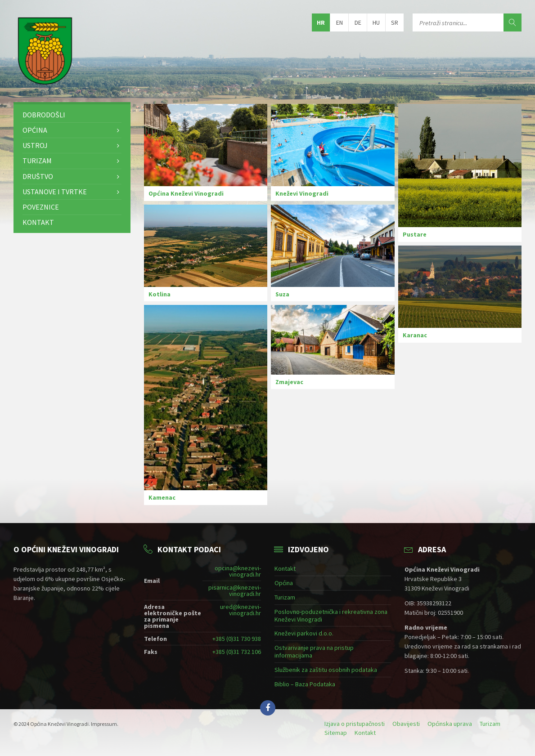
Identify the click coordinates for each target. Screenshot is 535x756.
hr (321, 22)
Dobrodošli (44, 115)
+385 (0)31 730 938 (237, 639)
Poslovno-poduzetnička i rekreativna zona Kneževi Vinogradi (331, 615)
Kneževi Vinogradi (302, 193)
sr (395, 22)
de (358, 22)
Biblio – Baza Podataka (305, 684)
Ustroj (35, 145)
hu (376, 22)
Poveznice (41, 207)
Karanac (415, 335)
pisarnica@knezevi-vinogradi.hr (235, 590)
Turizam (37, 161)
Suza (282, 294)
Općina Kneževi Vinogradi (186, 193)
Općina (35, 130)
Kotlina (160, 294)
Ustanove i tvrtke (55, 192)
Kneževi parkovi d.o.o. (304, 633)
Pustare (415, 234)
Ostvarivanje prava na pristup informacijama (314, 651)
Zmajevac (289, 382)
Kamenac (162, 497)
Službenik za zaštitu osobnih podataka (326, 670)
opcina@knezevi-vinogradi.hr (238, 571)
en (339, 22)
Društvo (38, 176)
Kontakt (38, 222)
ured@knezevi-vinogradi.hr (241, 610)
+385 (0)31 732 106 (237, 652)
